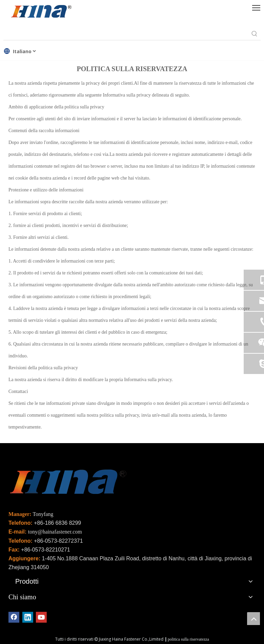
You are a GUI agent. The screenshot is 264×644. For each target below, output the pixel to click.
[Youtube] (41, 617)
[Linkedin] (28, 617)
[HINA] (41, 12)
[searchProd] (126, 34)
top (254, 619)
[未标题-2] (68, 483)
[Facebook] (14, 617)
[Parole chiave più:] (255, 34)
